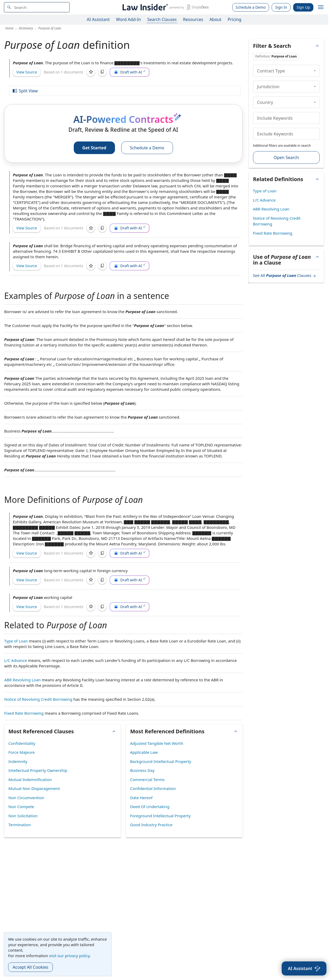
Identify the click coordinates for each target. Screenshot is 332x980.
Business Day (142, 770)
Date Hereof (141, 798)
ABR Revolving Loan (22, 680)
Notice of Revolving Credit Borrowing (38, 699)
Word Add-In (128, 19)
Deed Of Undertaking (150, 807)
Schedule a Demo (251, 7)
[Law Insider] (165, 7)
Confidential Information (153, 788)
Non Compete (21, 807)
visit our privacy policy (69, 956)
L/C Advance (16, 660)
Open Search (286, 157)
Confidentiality (22, 743)
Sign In (281, 7)
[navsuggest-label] (37, 7)
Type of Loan (16, 641)
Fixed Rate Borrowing (24, 713)
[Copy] (102, 72)
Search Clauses (162, 19)
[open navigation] (321, 7)
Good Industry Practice (151, 825)
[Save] (91, 72)
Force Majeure (22, 752)
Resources (193, 19)
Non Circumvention (26, 798)
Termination (20, 825)
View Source (27, 72)
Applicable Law (144, 752)
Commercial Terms (147, 779)
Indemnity (18, 761)
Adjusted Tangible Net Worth (157, 743)
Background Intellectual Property (161, 761)
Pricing (235, 19)
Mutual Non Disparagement (34, 788)
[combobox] (37, 7)
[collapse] (315, 71)
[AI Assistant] (304, 968)
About (215, 19)
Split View (25, 91)
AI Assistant (98, 19)
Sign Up (303, 7)
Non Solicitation (23, 816)
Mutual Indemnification (30, 779)
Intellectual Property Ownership (38, 770)
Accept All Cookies (30, 967)
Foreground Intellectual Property (160, 816)
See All (285, 275)
